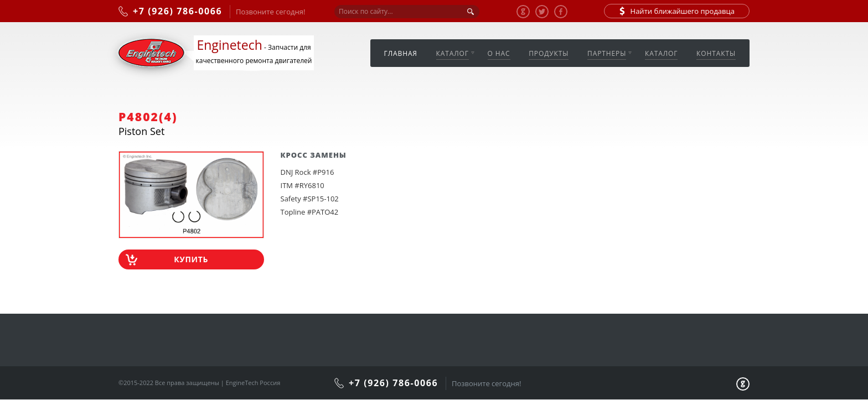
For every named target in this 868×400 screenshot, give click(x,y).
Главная (401, 53)
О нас (499, 53)
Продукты (549, 53)
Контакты (716, 53)
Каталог (453, 53)
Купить (191, 259)
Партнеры (607, 53)
